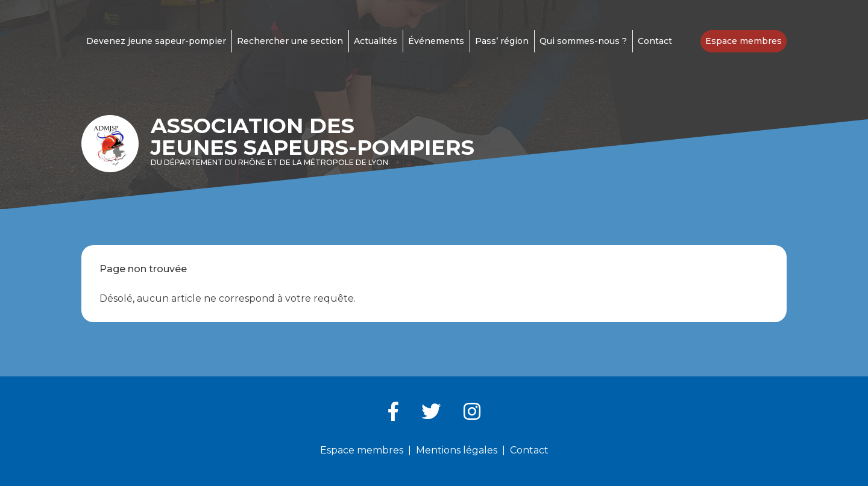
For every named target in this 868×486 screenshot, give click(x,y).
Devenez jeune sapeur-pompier (156, 41)
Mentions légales (457, 450)
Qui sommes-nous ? (583, 41)
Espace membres (744, 41)
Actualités (376, 41)
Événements (436, 41)
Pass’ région (502, 41)
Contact (655, 41)
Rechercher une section (290, 41)
